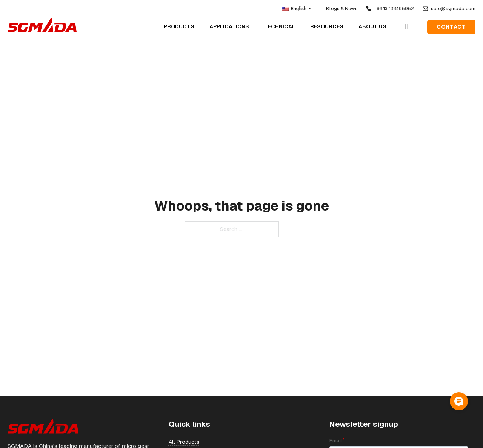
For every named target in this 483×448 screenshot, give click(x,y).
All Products (184, 442)
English (295, 9)
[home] (42, 23)
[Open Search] (407, 25)
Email (336, 441)
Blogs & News (342, 8)
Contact (451, 25)
